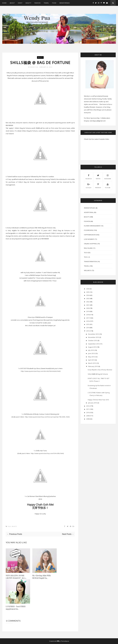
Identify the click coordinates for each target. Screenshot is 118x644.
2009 (88, 416)
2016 (88, 321)
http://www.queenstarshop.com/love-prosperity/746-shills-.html (47, 417)
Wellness (88, 270)
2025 (88, 292)
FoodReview (89, 230)
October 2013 (93, 340)
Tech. (86, 257)
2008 (88, 419)
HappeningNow (90, 235)
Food (54, 3)
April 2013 (91, 360)
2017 (88, 318)
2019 (88, 311)
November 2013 (94, 337)
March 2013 (92, 363)
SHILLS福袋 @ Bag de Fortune (98, 374)
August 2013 (92, 347)
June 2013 (91, 353)
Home (4, 3)
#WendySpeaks (90, 208)
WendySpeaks (65, 3)
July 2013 (91, 350)
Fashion (38, 3)
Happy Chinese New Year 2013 (98, 400)
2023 (88, 298)
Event (20, 3)
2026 (88, 289)
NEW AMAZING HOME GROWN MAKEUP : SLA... (16, 577)
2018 (88, 315)
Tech (86, 253)
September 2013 (94, 344)
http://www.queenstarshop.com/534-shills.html (47, 453)
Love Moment (89, 239)
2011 (88, 409)
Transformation (90, 261)
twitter (98, 177)
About (12, 3)
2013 (88, 331)
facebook (89, 177)
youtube (108, 185)
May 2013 (91, 357)
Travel (46, 3)
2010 (88, 413)
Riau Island (88, 248)
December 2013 (93, 334)
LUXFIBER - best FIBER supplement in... (16, 608)
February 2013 (93, 366)
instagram (108, 177)
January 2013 (93, 403)
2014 (88, 328)
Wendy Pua (34, 67)
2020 (88, 308)
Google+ (89, 185)
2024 (88, 295)
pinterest (98, 185)
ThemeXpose (65, 641)
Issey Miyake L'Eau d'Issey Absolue (100, 370)
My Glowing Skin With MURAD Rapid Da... (41, 577)
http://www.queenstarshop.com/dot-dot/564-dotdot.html (40, 371)
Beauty (28, 3)
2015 (88, 324)
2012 (88, 406)
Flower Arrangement (92, 226)
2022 (88, 302)
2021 (88, 305)
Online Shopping (90, 244)
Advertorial (89, 212)
